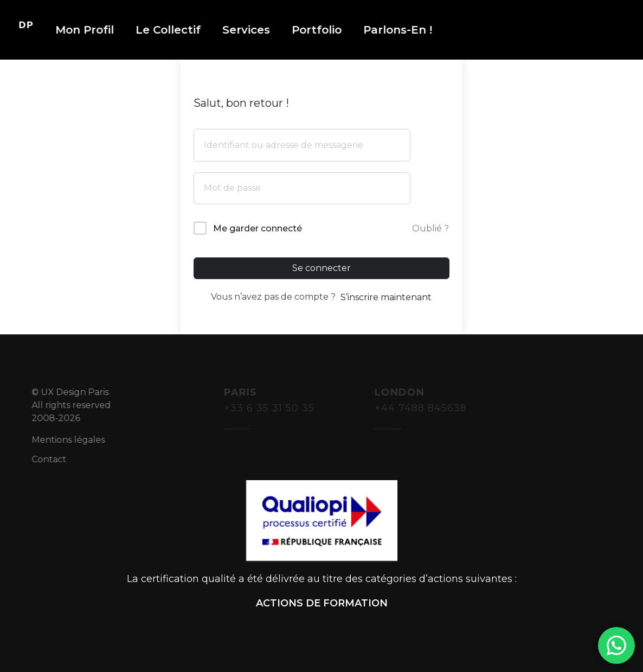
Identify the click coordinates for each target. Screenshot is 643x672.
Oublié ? (430, 228)
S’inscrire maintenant (386, 297)
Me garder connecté (258, 228)
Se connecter (321, 268)
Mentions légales (76, 440)
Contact (56, 459)
